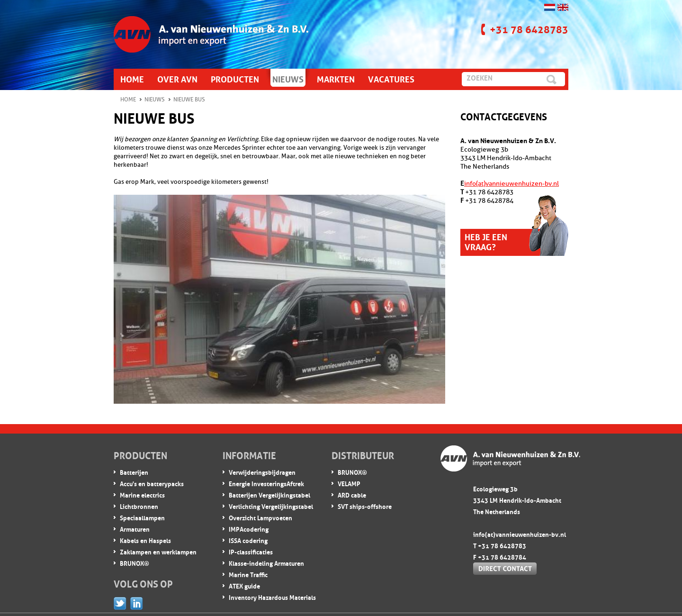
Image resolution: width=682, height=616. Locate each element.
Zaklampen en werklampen (158, 551)
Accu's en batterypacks (152, 483)
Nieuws (155, 100)
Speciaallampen (142, 517)
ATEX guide (244, 585)
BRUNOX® (135, 563)
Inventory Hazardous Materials (272, 597)
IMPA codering (249, 529)
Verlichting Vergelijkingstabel (271, 506)
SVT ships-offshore (365, 506)
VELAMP (349, 483)
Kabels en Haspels (145, 540)
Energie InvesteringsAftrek (266, 483)
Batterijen (134, 472)
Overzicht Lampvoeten (260, 517)
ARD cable (352, 494)
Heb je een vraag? (486, 241)
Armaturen (135, 529)
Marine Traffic (248, 574)
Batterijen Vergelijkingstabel (269, 494)
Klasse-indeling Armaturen (266, 563)
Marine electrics (142, 494)
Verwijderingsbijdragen (262, 472)
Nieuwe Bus (189, 100)
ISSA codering (248, 540)
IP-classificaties (251, 551)
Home (128, 100)
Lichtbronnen (139, 506)
